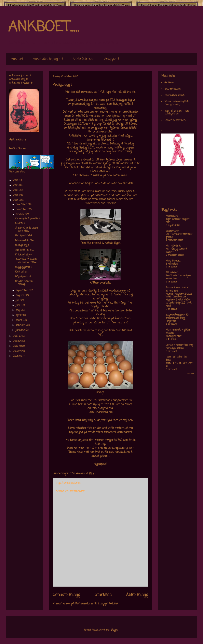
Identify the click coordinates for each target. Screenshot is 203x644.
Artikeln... (170, 83)
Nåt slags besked (175, 348)
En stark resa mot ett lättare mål (178, 289)
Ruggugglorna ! (23, 267)
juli (18, 300)
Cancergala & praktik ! (27, 219)
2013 (16, 200)
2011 (16, 341)
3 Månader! (172, 264)
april (19, 315)
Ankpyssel (112, 59)
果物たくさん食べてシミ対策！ (179, 365)
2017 (16, 180)
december (22, 205)
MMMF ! (20, 223)
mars (19, 320)
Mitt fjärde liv (173, 246)
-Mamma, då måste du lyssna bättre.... (27, 261)
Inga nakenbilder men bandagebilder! (177, 112)
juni (18, 305)
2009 (16, 351)
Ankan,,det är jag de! (48, 59)
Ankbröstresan (84, 59)
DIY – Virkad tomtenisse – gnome (179, 236)
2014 (16, 195)
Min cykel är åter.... (26, 241)
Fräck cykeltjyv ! (24, 255)
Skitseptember (174, 336)
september (22, 291)
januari (20, 330)
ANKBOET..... (43, 27)
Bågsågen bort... (24, 277)
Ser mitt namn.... (25, 250)
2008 (16, 356)
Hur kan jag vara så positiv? (176, 250)
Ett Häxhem (172, 273)
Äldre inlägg (137, 595)
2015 (16, 190)
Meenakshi (172, 216)
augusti (20, 295)
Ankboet (17, 59)
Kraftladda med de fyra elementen (178, 277)
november (22, 210)
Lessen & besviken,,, (175, 120)
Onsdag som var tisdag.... (24, 283)
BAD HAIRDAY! (172, 89)
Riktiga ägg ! (22, 245)
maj (18, 310)
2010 (16, 346)
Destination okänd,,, (174, 95)
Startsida (103, 595)
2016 (16, 185)
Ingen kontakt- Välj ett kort (178, 221)
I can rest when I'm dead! (177, 359)
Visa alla (190, 374)
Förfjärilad (171, 321)
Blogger (115, 630)
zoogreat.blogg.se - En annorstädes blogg (177, 317)
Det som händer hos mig (179, 345)
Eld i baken (21, 272)
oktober (20, 214)
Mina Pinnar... (173, 261)
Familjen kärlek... (24, 236)
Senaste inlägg (66, 595)
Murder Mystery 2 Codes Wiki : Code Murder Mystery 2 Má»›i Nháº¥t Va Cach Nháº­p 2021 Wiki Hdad (179, 300)
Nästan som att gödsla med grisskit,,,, (177, 103)
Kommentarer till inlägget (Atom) (97, 604)
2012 (16, 336)
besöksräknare (17, 149)
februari (21, 325)
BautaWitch (172, 231)
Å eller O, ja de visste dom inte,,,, (27, 229)
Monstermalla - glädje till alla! (178, 332)
